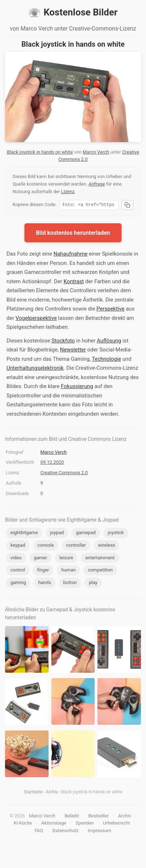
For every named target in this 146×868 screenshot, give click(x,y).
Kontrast (74, 283)
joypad (57, 534)
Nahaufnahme (71, 255)
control (18, 571)
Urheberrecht (117, 824)
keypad (18, 546)
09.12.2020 (52, 463)
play (93, 584)
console (46, 546)
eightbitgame (24, 534)
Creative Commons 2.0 (64, 474)
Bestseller (98, 817)
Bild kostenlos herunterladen (73, 234)
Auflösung (109, 342)
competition (100, 571)
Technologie (106, 360)
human (68, 571)
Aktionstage (54, 824)
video (16, 559)
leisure (66, 559)
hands (44, 584)
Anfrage (97, 184)
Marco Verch (96, 152)
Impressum (99, 832)
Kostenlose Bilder (73, 13)
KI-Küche (23, 824)
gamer (40, 559)
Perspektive (110, 310)
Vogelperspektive (36, 319)
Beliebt (72, 817)
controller (76, 546)
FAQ (39, 832)
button (70, 584)
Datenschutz (65, 832)
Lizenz (68, 192)
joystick (116, 534)
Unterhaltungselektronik (35, 369)
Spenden (85, 824)
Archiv (52, 793)
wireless (107, 546)
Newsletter (73, 351)
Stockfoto (63, 342)
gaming (18, 584)
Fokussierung (77, 387)
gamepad (86, 534)
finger (43, 571)
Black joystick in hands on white (40, 152)
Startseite (33, 793)
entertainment (100, 559)
